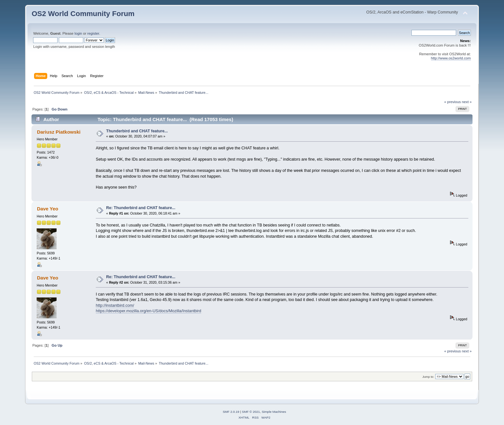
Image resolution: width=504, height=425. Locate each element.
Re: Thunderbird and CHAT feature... (141, 208)
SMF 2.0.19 (231, 412)
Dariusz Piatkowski (59, 132)
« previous (453, 102)
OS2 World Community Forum (83, 14)
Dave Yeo (48, 209)
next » (467, 102)
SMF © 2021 (251, 412)
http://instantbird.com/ (115, 305)
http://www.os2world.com (451, 58)
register (93, 33)
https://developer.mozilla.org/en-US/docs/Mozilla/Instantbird (148, 311)
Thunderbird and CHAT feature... (137, 131)
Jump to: (428, 377)
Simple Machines (274, 412)
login (78, 33)
